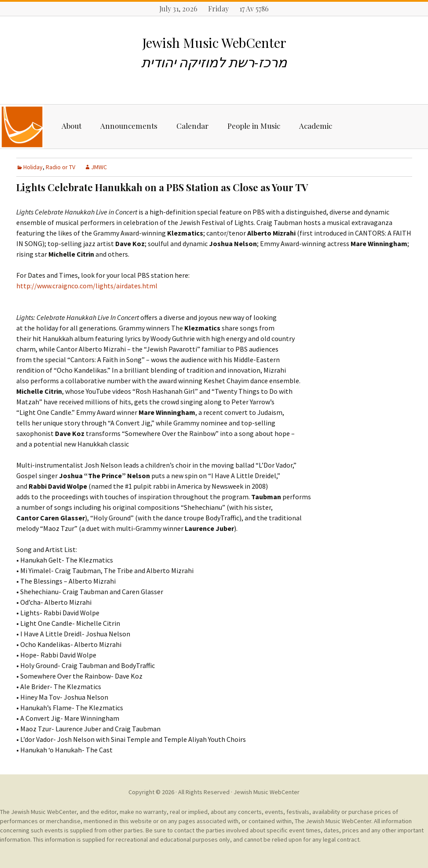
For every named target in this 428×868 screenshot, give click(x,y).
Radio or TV (60, 167)
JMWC (99, 167)
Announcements (129, 126)
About (71, 126)
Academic (316, 126)
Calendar (192, 126)
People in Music (254, 126)
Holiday (33, 167)
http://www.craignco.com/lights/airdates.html (87, 286)
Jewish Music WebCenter (267, 792)
